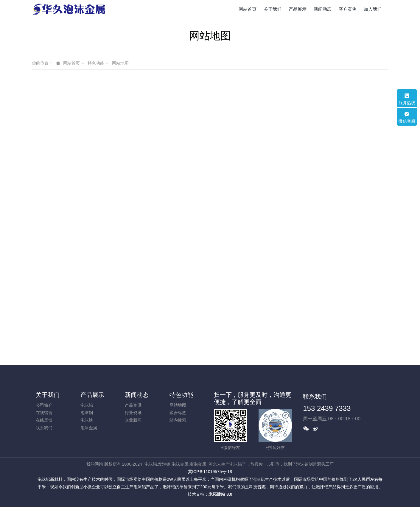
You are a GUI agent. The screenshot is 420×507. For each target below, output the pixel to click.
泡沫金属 (89, 428)
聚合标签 (178, 413)
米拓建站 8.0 (220, 494)
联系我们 (44, 428)
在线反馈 (44, 420)
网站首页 (248, 9)
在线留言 (44, 413)
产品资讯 (133, 405)
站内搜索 (178, 420)
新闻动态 (137, 395)
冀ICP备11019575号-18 (210, 472)
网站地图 (120, 63)
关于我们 (48, 395)
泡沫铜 (87, 413)
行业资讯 (133, 413)
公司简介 (44, 405)
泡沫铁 (87, 420)
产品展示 (92, 395)
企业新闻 (133, 420)
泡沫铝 (87, 405)
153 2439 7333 (327, 408)
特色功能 (96, 63)
